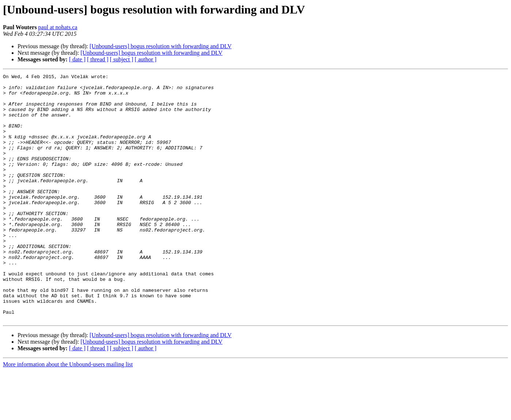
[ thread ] (98, 59)
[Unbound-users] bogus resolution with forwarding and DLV (161, 46)
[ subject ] (122, 59)
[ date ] (77, 59)
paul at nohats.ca (58, 27)
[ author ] (146, 59)
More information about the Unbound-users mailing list (68, 414)
